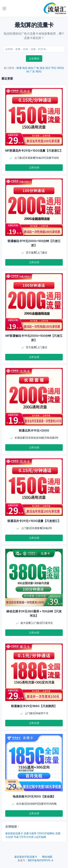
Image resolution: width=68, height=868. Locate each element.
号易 (16, 837)
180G (39, 71)
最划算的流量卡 (14, 833)
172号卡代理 (26, 837)
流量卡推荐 (30, 833)
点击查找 (34, 58)
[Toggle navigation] (4, 9)
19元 (54, 68)
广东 (32, 71)
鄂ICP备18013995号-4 (40, 860)
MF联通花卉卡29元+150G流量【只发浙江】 (34, 151)
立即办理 (34, 167)
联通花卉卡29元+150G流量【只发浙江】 (34, 521)
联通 (19, 68)
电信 (25, 68)
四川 (48, 68)
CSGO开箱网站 (46, 833)
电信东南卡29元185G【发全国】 (34, 796)
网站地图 (47, 857)
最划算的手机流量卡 (26, 857)
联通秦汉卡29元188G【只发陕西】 (34, 706)
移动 (31, 68)
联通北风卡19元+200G (34, 430)
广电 (36, 68)
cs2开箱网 (40, 837)
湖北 (42, 68)
